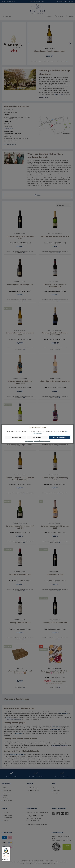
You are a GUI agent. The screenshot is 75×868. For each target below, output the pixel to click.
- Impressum (29, 441)
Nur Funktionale (16, 437)
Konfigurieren (38, 437)
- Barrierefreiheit (39, 441)
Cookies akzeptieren (60, 437)
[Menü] (9, 848)
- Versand (47, 441)
